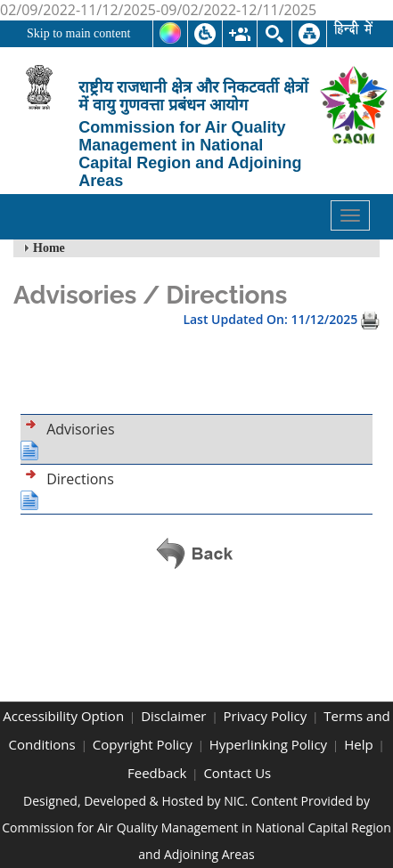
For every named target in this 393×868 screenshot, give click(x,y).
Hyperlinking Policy (268, 744)
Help (358, 744)
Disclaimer (173, 716)
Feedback (157, 773)
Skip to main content (78, 33)
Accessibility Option (63, 716)
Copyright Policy (143, 744)
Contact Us (237, 773)
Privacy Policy (266, 716)
